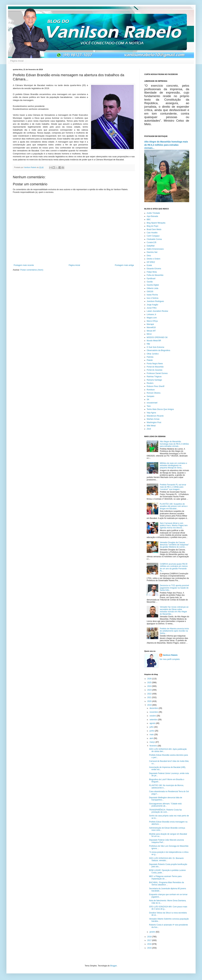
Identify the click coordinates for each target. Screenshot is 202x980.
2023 (150, 690)
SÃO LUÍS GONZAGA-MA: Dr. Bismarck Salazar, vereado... (166, 859)
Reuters (150, 383)
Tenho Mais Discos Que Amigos (160, 409)
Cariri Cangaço (153, 236)
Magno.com (152, 318)
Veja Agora (151, 413)
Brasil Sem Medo (154, 229)
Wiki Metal (151, 426)
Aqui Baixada (152, 216)
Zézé (149, 429)
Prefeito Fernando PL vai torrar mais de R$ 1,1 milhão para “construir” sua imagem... (173, 487)
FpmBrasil (151, 279)
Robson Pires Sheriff (156, 386)
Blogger (114, 966)
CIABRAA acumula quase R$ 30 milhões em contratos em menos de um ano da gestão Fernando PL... (174, 567)
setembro (154, 720)
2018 (150, 937)
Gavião (150, 282)
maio (152, 735)
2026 (150, 679)
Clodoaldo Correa (154, 239)
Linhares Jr (151, 314)
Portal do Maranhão (155, 367)
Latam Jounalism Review (157, 311)
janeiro (153, 932)
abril (152, 738)
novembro (154, 712)
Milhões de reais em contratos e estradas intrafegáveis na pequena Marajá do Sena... (173, 466)
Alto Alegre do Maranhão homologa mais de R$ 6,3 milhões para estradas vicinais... (166, 145)
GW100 (150, 292)
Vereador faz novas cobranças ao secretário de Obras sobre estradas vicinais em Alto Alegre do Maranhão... (174, 610)
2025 (150, 683)
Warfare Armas (153, 419)
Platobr (150, 360)
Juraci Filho (152, 308)
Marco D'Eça (152, 321)
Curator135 (151, 242)
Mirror (149, 334)
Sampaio (150, 396)
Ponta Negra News (155, 364)
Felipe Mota (152, 272)
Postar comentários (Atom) (32, 270)
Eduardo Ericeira (154, 269)
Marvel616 (151, 327)
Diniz (149, 256)
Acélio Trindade (153, 213)
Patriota (150, 357)
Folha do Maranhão (155, 275)
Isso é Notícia (153, 298)
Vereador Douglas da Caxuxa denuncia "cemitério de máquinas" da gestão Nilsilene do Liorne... (174, 545)
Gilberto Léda (152, 288)
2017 (150, 940)
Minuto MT (151, 331)
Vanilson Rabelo (170, 655)
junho (152, 731)
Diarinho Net (152, 252)
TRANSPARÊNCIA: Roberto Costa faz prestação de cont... (166, 811)
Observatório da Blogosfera (158, 350)
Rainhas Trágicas (154, 377)
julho (152, 727)
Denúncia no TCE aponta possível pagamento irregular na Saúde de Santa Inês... (174, 588)
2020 (150, 701)
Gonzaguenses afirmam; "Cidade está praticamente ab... (165, 805)
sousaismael (152, 403)
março (153, 742)
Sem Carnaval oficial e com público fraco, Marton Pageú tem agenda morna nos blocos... (174, 526)
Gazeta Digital (153, 285)
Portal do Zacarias (154, 370)
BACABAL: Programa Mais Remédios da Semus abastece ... (166, 884)
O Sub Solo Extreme (155, 347)
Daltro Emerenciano (155, 249)
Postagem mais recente (24, 265)
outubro (153, 716)
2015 (150, 948)
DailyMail (151, 246)
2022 (150, 694)
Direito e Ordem (154, 259)
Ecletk (149, 265)
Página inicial (17, 61)
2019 (150, 705)
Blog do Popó (152, 226)
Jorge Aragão (152, 305)
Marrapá (150, 324)
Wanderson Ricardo (155, 416)
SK (148, 400)
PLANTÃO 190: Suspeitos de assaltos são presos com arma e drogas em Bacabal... (174, 506)
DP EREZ (151, 262)
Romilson (151, 390)
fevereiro (154, 746)
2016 (150, 944)
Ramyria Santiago (154, 380)
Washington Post (154, 422)
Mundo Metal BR (154, 341)
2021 (150, 697)
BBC (149, 219)
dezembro (154, 708)
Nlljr (148, 344)
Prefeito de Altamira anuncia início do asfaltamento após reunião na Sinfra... (174, 631)
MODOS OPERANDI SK (157, 337)
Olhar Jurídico (153, 354)
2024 (150, 686)
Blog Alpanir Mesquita (156, 223)
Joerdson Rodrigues (155, 301)
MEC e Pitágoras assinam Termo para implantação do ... (165, 877)
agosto (153, 723)
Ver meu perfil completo (170, 659)
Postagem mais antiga (124, 265)
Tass (149, 406)
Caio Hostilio (152, 233)
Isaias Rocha (152, 295)
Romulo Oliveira (154, 393)
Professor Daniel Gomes (157, 373)
